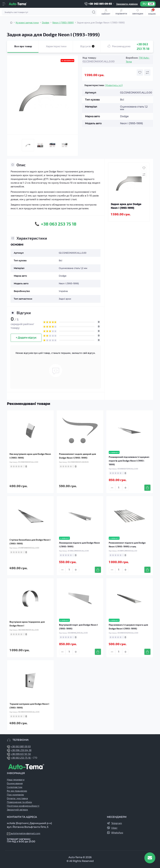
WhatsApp (117, 832)
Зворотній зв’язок (17, 809)
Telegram (117, 823)
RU (145, 4)
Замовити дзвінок (127, 4)
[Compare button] (147, 73)
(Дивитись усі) (114, 85)
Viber (114, 828)
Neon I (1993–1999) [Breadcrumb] (63, 22)
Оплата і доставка (17, 798)
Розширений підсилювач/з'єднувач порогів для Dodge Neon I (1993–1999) (129, 461)
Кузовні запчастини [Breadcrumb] (27, 22)
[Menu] (4, 4)
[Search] (94, 12)
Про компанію (15, 794)
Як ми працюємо (17, 791)
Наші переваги (16, 779)
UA (151, 4)
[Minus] (112, 488)
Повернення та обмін (19, 802)
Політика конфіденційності (23, 806)
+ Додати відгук (26, 338)
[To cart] (147, 488)
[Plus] (125, 488)
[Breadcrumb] (11, 23)
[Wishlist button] (140, 73)
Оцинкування (15, 783)
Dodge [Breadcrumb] (46, 22)
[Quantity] (119, 488)
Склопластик (15, 787)
